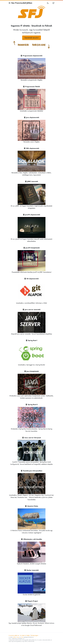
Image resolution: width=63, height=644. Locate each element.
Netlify (14, 637)
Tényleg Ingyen (34, 635)
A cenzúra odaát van (14, 635)
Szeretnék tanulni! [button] (32, 38)
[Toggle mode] (48, 3)
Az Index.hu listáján (25, 635)
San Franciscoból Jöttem (22, 3)
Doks (22, 637)
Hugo (18, 637)
